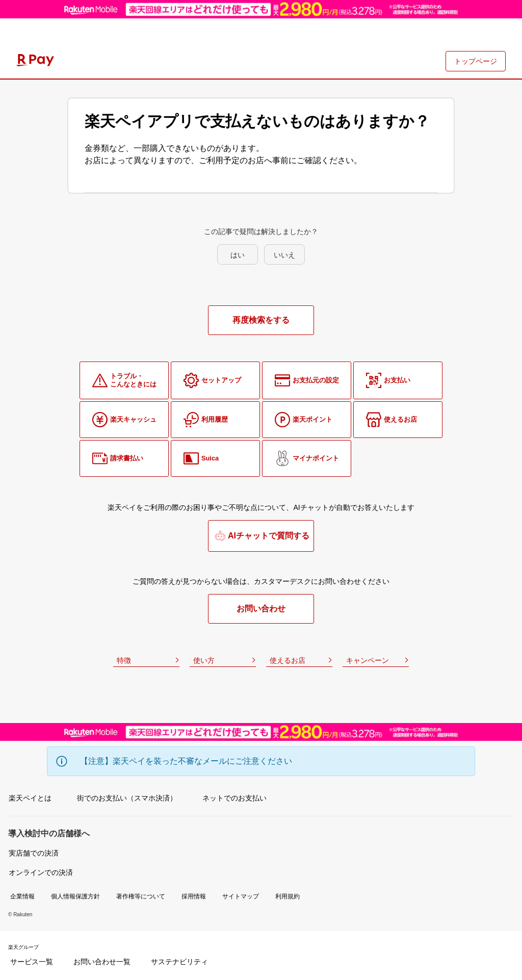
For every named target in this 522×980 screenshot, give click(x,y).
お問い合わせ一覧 (102, 962)
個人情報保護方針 (75, 896)
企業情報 (22, 896)
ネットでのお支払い (234, 798)
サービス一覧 (32, 962)
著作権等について (141, 896)
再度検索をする (261, 320)
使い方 (204, 660)
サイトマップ (241, 896)
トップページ (476, 61)
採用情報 (194, 896)
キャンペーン (368, 660)
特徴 (124, 660)
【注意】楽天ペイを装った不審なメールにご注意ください (186, 761)
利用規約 (288, 896)
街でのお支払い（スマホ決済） (127, 798)
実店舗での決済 (34, 853)
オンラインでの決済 (41, 872)
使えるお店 (288, 660)
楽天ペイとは (30, 798)
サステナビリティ (179, 962)
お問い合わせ (261, 609)
